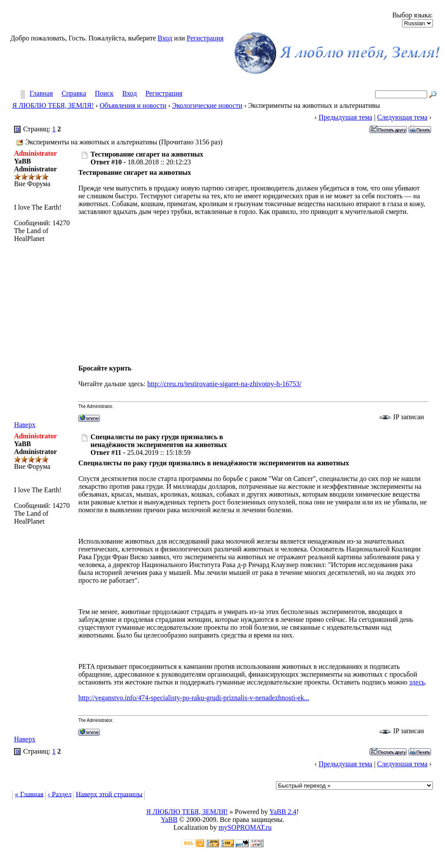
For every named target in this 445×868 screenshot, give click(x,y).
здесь (417, 682)
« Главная (29, 794)
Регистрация (205, 38)
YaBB (169, 820)
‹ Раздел (60, 794)
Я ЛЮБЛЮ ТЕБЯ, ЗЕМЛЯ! (53, 105)
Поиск (104, 94)
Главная (41, 94)
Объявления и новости (133, 105)
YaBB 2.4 (283, 812)
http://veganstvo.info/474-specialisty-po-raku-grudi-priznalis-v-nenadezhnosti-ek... (194, 698)
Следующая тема (402, 117)
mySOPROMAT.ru (245, 827)
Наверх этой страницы (109, 794)
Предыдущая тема (345, 117)
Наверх (25, 425)
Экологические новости (207, 105)
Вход (165, 38)
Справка (74, 94)
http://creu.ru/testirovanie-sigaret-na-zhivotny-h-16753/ (224, 384)
